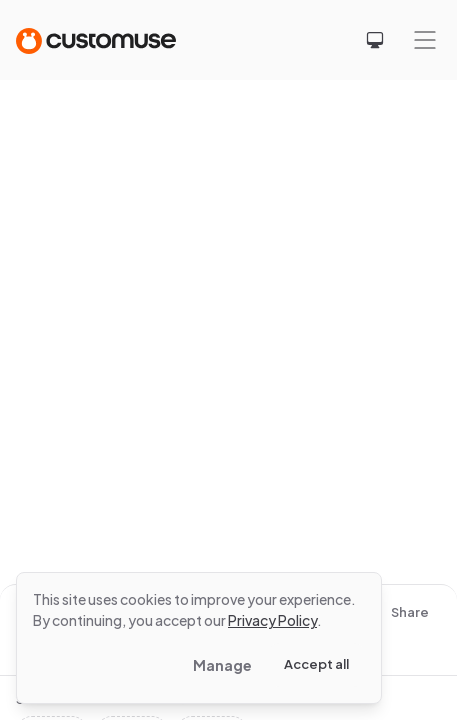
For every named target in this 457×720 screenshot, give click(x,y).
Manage (222, 665)
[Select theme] (375, 40)
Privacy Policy (272, 620)
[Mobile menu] (425, 40)
